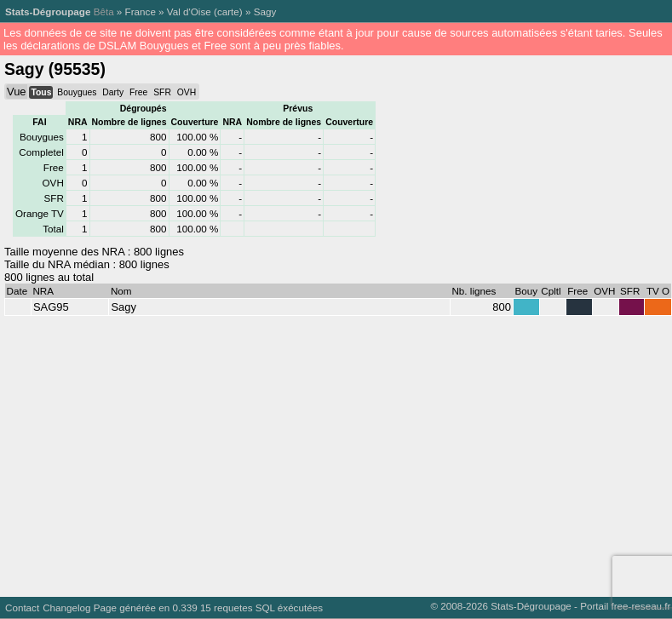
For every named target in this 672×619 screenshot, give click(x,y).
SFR (162, 92)
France (141, 11)
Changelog (66, 608)
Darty (113, 92)
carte (228, 11)
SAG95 (51, 307)
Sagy (265, 11)
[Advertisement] (325, 452)
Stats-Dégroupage (48, 11)
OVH (187, 92)
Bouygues (77, 92)
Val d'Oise (189, 11)
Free (138, 92)
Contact (22, 608)
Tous (41, 92)
